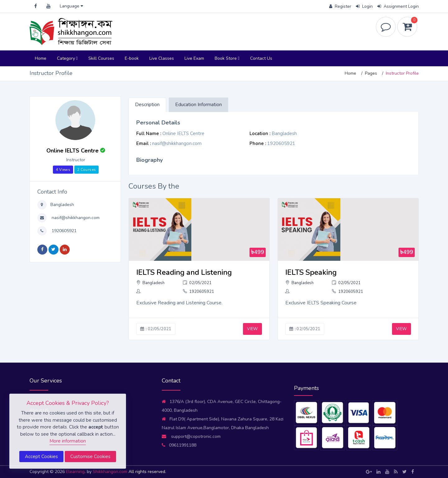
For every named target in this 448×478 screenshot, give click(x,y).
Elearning (75, 472)
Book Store (227, 58)
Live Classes (162, 58)
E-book (132, 58)
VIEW (252, 329)
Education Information (198, 105)
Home (41, 58)
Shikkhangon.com (111, 472)
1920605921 (63, 231)
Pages (371, 73)
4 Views (63, 170)
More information (68, 441)
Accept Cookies (41, 457)
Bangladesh (62, 205)
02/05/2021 (197, 283)
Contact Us (261, 58)
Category (67, 58)
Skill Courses (101, 58)
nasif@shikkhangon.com (75, 218)
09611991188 (179, 445)
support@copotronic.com (191, 436)
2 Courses (86, 170)
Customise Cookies (90, 457)
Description (147, 105)
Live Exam (194, 58)
